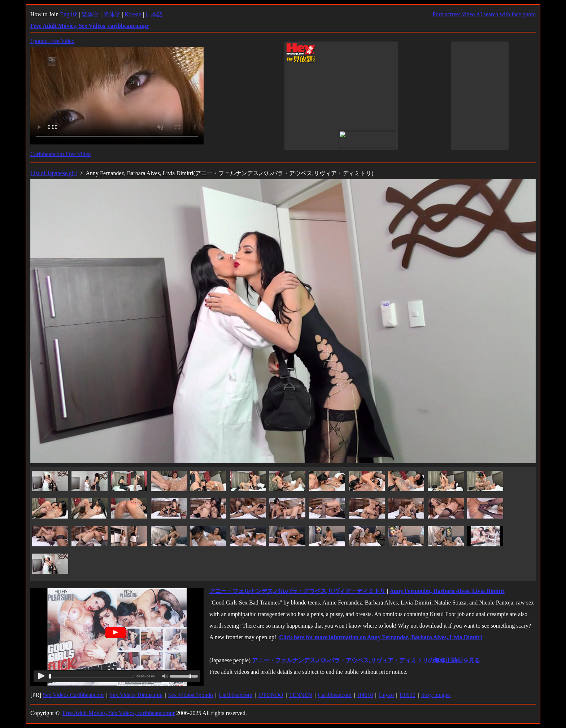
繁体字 (90, 14)
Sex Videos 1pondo (191, 695)
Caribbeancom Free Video (61, 154)
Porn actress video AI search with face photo (484, 14)
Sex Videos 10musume (136, 695)
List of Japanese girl (54, 173)
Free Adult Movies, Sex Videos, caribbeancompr (119, 713)
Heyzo (386, 695)
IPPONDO (271, 695)
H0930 (408, 695)
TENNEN (301, 695)
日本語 (154, 14)
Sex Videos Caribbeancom (73, 695)
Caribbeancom (236, 695)
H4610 (365, 695)
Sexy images (436, 695)
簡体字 (112, 14)
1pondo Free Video (52, 41)
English (69, 14)
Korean (133, 14)
